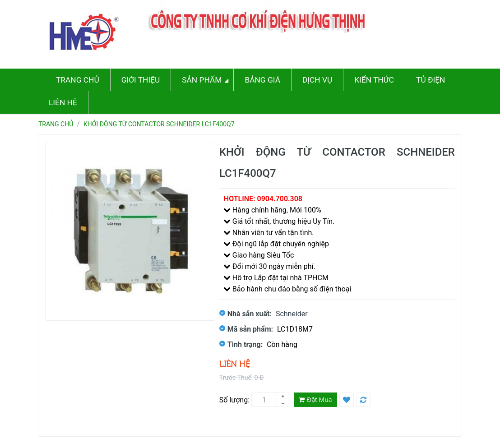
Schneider (292, 314)
